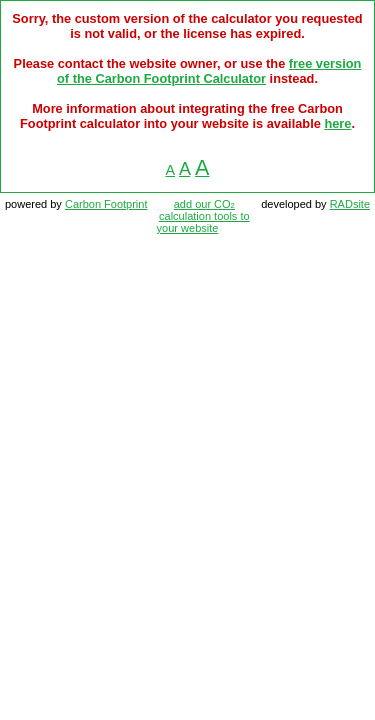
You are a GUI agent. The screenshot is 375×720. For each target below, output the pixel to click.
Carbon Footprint (106, 204)
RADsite (350, 204)
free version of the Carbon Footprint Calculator (209, 71)
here (337, 123)
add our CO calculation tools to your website (203, 216)
